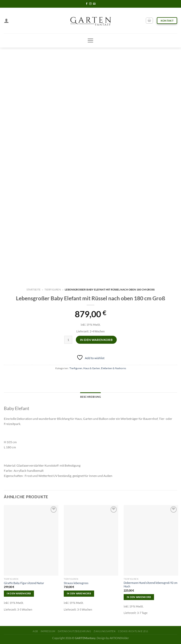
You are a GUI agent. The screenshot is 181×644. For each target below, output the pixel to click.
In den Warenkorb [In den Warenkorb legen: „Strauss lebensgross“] (79, 593)
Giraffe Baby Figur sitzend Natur (24, 583)
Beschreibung (90, 397)
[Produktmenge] (68, 340)
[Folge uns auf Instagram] (90, 4)
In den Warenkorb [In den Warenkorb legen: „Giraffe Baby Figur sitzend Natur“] (19, 593)
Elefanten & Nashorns (114, 368)
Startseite (34, 289)
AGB (35, 631)
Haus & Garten (92, 368)
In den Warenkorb (96, 340)
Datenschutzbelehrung (74, 631)
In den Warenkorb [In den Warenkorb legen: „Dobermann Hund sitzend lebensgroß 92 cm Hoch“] (139, 597)
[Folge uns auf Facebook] (87, 4)
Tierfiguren (53, 289)
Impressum (48, 631)
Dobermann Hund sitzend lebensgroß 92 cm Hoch (151, 584)
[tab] (90, 397)
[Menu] (90, 40)
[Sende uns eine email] (94, 4)
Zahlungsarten (105, 631)
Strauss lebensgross (76, 583)
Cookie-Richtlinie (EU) (133, 631)
